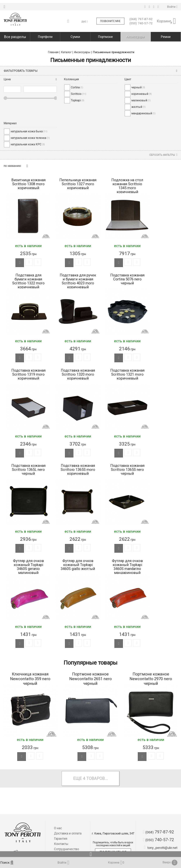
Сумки (75, 34)
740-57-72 (141, 20)
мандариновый (142, 104)
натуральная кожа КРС (26, 135)
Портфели (45, 34)
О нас (58, 828)
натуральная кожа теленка (28, 128)
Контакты (61, 844)
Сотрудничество (66, 849)
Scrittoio (76, 84)
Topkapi (76, 91)
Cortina (75, 78)
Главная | (54, 43)
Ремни (166, 34)
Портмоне (105, 34)
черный (136, 78)
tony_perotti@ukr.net (161, 848)
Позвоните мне (110, 18)
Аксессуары (135, 34)
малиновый (139, 91)
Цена (7, 70)
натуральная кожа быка (27, 122)
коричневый (140, 84)
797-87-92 (141, 16)
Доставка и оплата (68, 833)
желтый (137, 97)
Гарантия (61, 839)
